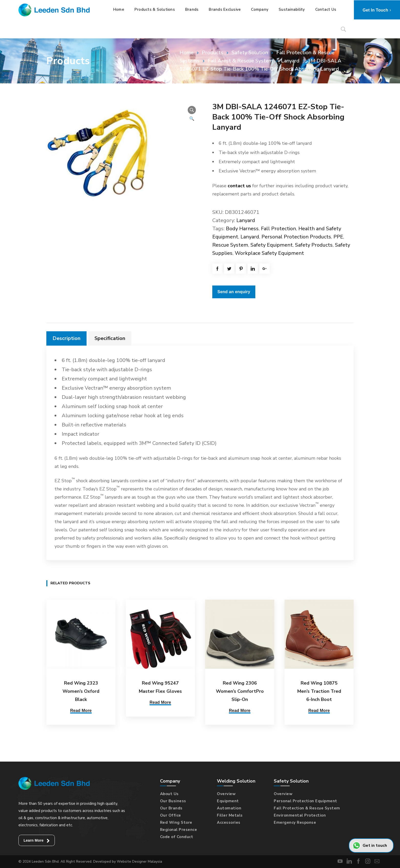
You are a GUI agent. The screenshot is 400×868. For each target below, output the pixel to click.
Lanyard (290, 61)
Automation (229, 808)
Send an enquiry (234, 292)
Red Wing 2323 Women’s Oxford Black (81, 691)
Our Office (171, 815)
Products (213, 53)
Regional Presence (179, 830)
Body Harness (242, 229)
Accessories (229, 822)
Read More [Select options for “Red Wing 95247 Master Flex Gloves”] (160, 702)
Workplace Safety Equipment (269, 253)
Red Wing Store (176, 822)
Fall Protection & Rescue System (307, 808)
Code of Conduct (177, 837)
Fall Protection (278, 229)
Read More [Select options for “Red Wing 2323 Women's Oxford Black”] (81, 711)
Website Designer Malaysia (139, 861)
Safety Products (314, 245)
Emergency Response (295, 822)
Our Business (173, 801)
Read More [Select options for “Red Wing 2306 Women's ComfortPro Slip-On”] (240, 711)
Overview (226, 794)
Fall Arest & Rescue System (240, 61)
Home (187, 53)
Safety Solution (250, 53)
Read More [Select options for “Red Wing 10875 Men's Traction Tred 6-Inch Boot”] (319, 711)
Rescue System (230, 245)
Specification (110, 338)
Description (66, 338)
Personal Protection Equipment (306, 801)
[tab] (66, 338)
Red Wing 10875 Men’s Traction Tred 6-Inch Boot (319, 691)
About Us (169, 794)
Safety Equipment (272, 245)
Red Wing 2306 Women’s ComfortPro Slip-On (240, 691)
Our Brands (171, 808)
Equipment (228, 801)
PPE (338, 237)
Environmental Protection (300, 815)
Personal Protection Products (296, 237)
